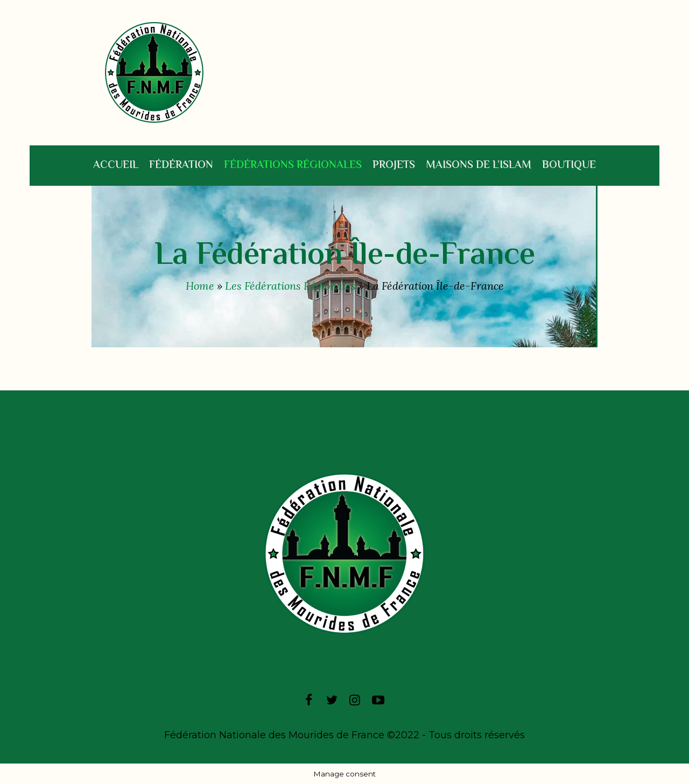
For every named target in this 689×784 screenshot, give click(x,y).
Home (200, 286)
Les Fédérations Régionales (290, 286)
